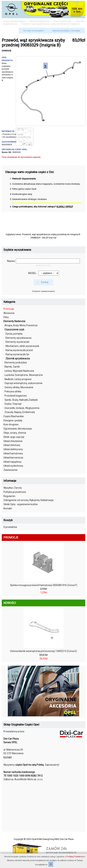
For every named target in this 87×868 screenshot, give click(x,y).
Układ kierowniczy (13, 458)
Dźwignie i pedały (13, 420)
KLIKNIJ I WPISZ (64, 207)
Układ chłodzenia (13, 441)
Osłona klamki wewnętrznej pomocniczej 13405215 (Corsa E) (43, 651)
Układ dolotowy (12, 445)
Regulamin (9, 496)
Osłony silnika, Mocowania (19, 387)
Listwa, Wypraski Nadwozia (19, 371)
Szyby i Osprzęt (13, 404)
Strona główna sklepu (14, 21)
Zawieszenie (10, 470)
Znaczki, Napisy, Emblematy (20, 412)
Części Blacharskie (14, 416)
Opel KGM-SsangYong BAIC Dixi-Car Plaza (53, 839)
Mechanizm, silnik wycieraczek (22, 346)
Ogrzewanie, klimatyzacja (18, 429)
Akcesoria (9, 313)
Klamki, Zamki (12, 367)
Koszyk (8, 520)
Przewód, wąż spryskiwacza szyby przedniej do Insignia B (51, 24)
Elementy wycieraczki (17, 342)
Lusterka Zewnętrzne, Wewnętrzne (24, 375)
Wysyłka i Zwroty (13, 488)
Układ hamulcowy (13, 453)
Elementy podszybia (16, 363)
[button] (34, 31)
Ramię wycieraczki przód (19, 350)
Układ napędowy (12, 462)
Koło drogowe (11, 424)
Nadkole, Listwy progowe (18, 379)
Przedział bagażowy (16, 396)
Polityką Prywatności (76, 857)
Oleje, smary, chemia (15, 433)
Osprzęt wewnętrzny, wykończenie (23, 383)
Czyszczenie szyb (63, 21)
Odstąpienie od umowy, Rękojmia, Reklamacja (28, 500)
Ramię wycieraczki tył (17, 354)
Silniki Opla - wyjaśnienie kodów (21, 504)
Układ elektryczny (13, 449)
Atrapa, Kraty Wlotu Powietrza (21, 325)
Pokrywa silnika (13, 391)
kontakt (8, 757)
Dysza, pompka (14, 334)
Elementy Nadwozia (40, 21)
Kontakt (8, 508)
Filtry (6, 317)
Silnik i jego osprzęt (14, 437)
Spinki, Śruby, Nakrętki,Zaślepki (21, 400)
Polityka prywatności (15, 492)
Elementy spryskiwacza (18, 338)
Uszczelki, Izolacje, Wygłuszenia (22, 408)
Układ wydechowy (13, 466)
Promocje (9, 309)
